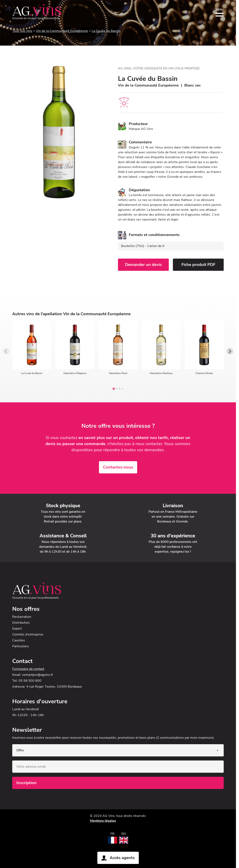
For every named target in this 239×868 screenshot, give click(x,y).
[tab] (114, 389)
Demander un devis (143, 265)
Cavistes (19, 640)
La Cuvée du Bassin (106, 31)
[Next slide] (230, 351)
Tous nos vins (22, 31)
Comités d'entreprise (28, 634)
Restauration (22, 617)
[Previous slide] (6, 351)
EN (124, 834)
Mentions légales (103, 821)
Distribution (21, 623)
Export (17, 629)
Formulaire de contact (28, 669)
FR (112, 834)
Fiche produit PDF (198, 265)
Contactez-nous (118, 467)
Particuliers (21, 646)
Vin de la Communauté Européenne (62, 31)
